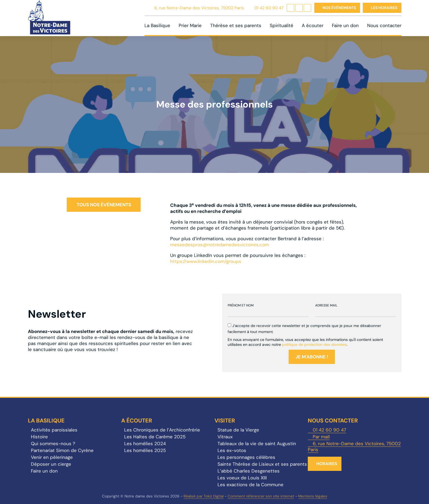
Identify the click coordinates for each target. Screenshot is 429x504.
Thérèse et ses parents (236, 25)
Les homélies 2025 (145, 450)
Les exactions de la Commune (250, 485)
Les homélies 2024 (145, 444)
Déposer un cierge (51, 464)
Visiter (225, 421)
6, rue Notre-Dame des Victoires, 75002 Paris (199, 8)
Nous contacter (384, 25)
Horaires (327, 464)
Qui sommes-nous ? (53, 444)
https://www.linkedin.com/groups (206, 261)
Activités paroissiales (54, 430)
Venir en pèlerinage (52, 457)
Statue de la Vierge (238, 430)
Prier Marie (190, 25)
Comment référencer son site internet (261, 496)
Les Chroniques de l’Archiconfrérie (162, 430)
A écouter (313, 25)
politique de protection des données (314, 344)
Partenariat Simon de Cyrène (62, 450)
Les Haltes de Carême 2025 (155, 437)
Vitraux (225, 437)
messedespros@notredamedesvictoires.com (220, 245)
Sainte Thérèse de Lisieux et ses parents (262, 464)
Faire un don (345, 25)
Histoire (39, 437)
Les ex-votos (232, 450)
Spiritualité (282, 25)
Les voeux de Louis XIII (242, 478)
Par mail (321, 437)
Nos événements (339, 8)
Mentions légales (313, 496)
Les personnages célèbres (246, 457)
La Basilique (157, 25)
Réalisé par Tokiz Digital (204, 496)
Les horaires (384, 8)
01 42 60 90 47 (269, 8)
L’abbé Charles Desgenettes (249, 471)
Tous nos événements (104, 205)
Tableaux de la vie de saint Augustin (257, 444)
